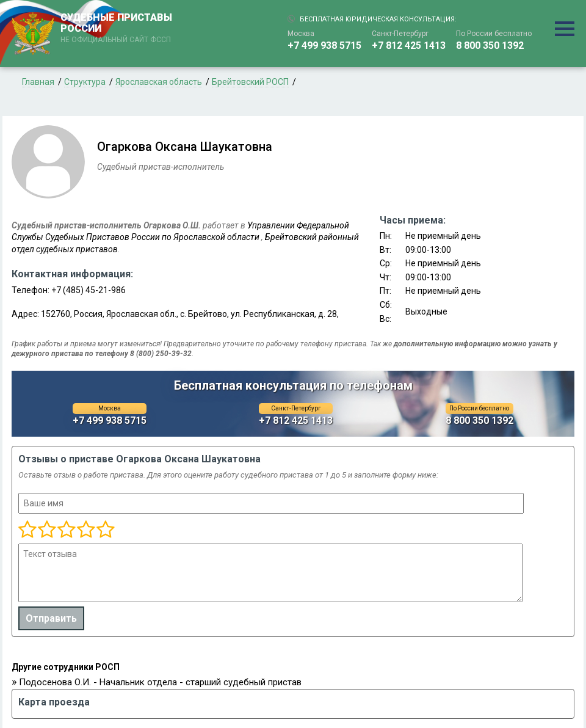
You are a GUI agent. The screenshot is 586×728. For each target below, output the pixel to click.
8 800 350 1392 (490, 45)
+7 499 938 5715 (324, 45)
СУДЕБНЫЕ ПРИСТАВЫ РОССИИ (118, 29)
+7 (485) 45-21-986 (89, 290)
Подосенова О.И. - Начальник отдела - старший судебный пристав (160, 682)
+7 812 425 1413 (409, 45)
